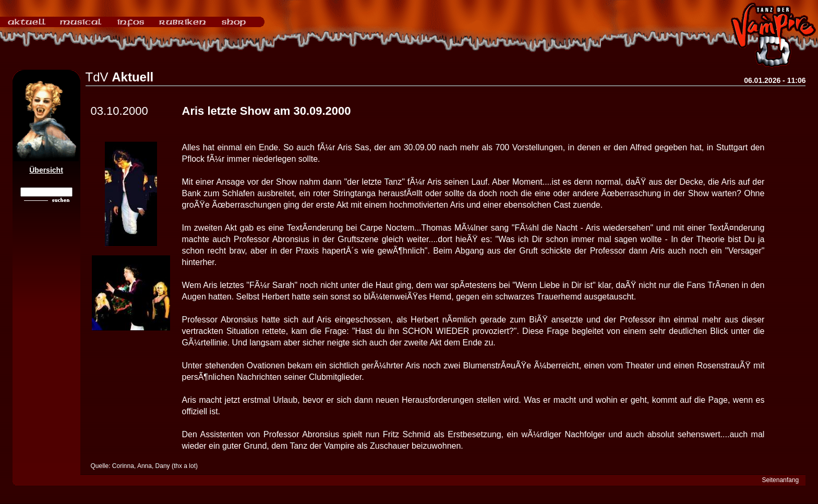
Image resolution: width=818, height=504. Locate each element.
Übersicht (46, 170)
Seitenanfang (780, 480)
